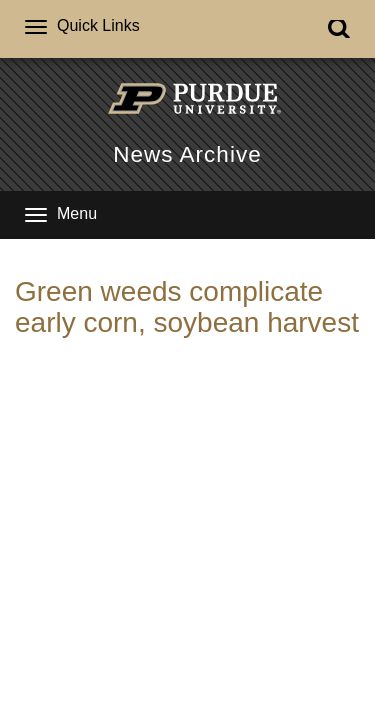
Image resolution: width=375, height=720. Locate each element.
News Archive (187, 154)
